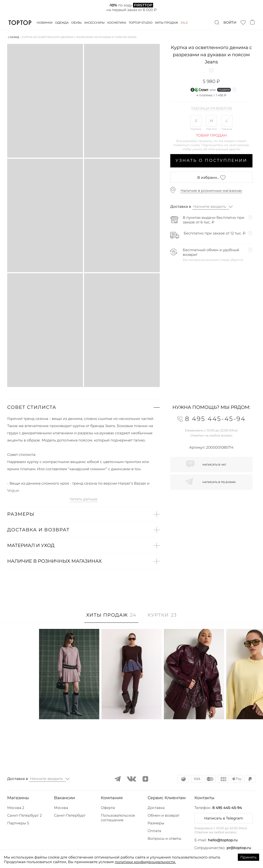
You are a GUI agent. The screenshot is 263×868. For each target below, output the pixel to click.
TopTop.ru (20, 23)
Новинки (45, 23)
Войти (230, 23)
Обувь (76, 23)
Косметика (117, 23)
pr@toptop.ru (239, 848)
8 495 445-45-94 (227, 808)
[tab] (111, 618)
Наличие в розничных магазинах (211, 191)
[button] (83, 407)
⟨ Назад (13, 37)
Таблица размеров (212, 109)
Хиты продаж (167, 23)
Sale (184, 23)
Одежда (62, 23)
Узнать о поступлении (212, 161)
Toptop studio (140, 23)
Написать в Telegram (224, 818)
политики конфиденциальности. (145, 862)
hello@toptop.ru (223, 840)
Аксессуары (95, 23)
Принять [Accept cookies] (248, 857)
